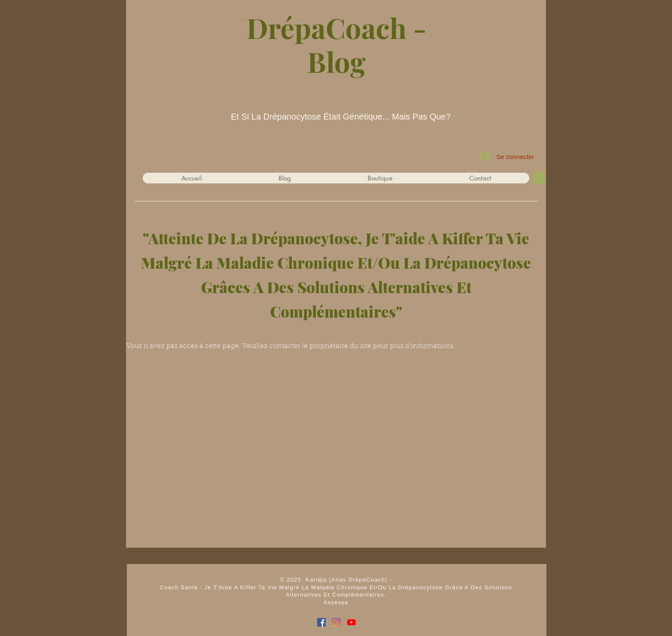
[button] (539, 175)
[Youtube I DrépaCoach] (351, 622)
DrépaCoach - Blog (336, 44)
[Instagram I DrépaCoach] (336, 622)
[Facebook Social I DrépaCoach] (321, 622)
